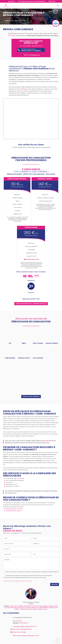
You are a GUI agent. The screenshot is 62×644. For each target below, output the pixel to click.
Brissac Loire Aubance (31, 609)
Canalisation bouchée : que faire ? (14, 509)
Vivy (11, 606)
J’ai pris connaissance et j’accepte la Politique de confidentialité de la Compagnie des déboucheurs (31, 572)
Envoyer (55, 584)
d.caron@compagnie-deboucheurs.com (25, 626)
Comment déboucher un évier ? (14, 511)
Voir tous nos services (31, 396)
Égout (24, 343)
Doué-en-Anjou (38, 606)
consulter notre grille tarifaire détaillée (31, 304)
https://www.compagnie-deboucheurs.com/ (26, 636)
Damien (31, 604)
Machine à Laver (24, 358)
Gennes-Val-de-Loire (33, 608)
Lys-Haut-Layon (28, 606)
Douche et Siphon (52, 343)
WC (10, 343)
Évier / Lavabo (38, 343)
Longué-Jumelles (18, 606)
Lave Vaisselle (38, 358)
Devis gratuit (11, 1)
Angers (26, 89)
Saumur (55, 606)
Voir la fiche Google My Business (21, 629)
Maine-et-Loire (10, 21)
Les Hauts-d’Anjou (10, 608)
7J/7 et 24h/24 (31, 1)
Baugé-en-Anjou (48, 606)
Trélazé (22, 609)
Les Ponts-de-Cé (21, 608)
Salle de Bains (10, 358)
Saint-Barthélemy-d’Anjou (47, 608)
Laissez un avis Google (18, 632)
